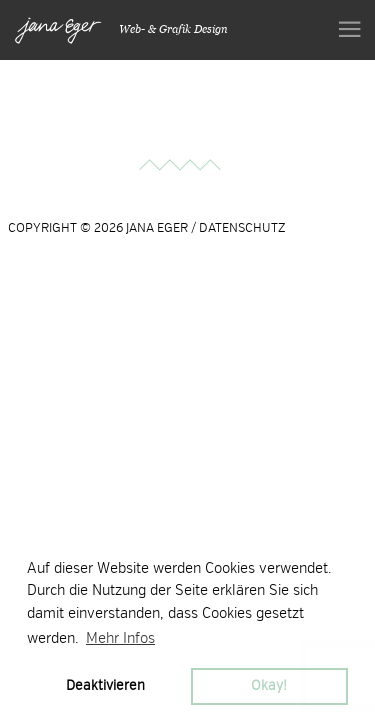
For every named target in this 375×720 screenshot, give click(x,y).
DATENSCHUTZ (242, 228)
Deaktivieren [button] (105, 685)
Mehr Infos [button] (120, 638)
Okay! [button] (269, 685)
